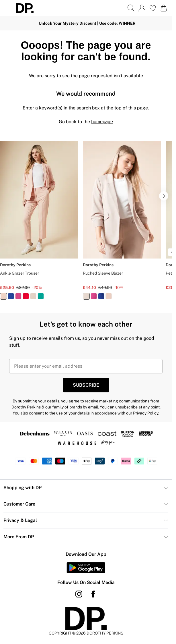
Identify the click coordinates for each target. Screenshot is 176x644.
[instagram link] (79, 594)
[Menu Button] (8, 8)
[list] (86, 223)
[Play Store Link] (86, 568)
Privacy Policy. (146, 413)
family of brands (67, 407)
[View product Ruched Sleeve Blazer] (122, 222)
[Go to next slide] (164, 196)
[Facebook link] (93, 594)
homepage (102, 122)
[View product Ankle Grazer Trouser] (39, 222)
